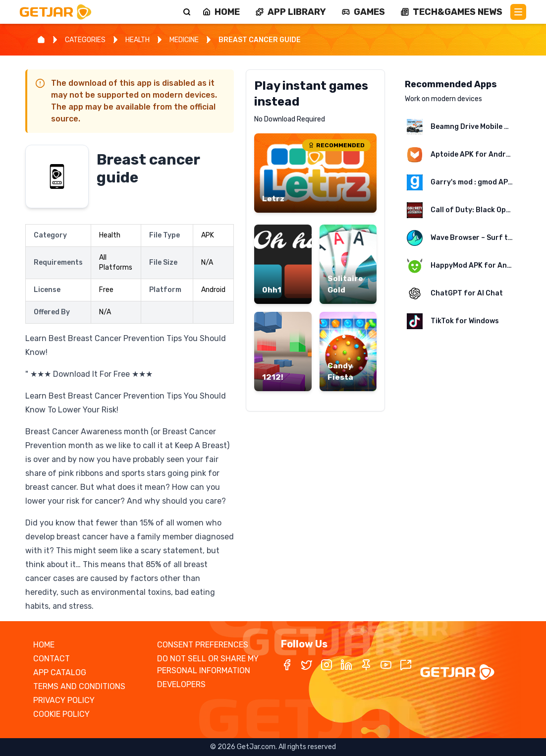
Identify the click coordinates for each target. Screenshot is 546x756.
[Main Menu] (518, 12)
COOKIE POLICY (61, 714)
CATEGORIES (85, 40)
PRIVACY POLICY (64, 700)
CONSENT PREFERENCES (203, 645)
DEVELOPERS (181, 684)
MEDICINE (184, 40)
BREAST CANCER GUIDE (260, 40)
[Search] (187, 12)
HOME (44, 645)
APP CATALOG (60, 672)
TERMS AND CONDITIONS (79, 686)
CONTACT (52, 659)
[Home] (41, 40)
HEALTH (137, 40)
